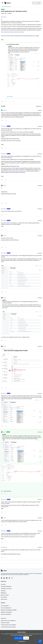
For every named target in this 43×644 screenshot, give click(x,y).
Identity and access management (8, 621)
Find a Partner (4, 597)
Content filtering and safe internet (8, 627)
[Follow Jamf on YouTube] (7, 578)
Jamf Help (3, 584)
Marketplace (4, 593)
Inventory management (6, 614)
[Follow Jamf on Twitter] (2, 578)
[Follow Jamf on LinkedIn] (4, 578)
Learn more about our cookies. (25, 635)
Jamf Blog (3, 591)
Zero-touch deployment (6, 608)
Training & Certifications (6, 586)
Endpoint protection (5, 623)
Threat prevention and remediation (8, 625)
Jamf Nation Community (6, 589)
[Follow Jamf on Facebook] (12, 578)
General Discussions (6, 7)
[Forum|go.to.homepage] (8, 3)
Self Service (4, 618)
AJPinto (5, 110)
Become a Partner (5, 595)
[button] (3, 3)
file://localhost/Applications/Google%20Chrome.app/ (13, 32)
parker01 (5, 547)
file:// (17, 223)
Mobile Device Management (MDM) (9, 610)
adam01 (5, 17)
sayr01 (4, 185)
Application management (6, 612)
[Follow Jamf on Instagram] (9, 578)
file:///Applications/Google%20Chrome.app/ (17, 171)
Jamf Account (4, 599)
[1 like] (6, 491)
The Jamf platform (5, 606)
